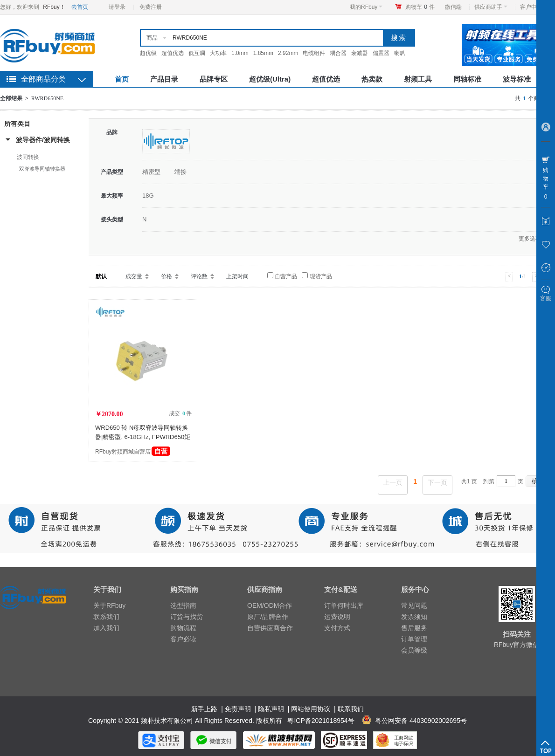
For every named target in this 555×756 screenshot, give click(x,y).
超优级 (148, 53)
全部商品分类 (43, 79)
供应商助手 (491, 7)
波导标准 (517, 79)
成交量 (134, 276)
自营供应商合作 (270, 628)
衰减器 (360, 53)
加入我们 (106, 628)
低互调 (197, 53)
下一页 (437, 482)
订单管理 (414, 639)
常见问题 (414, 605)
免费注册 (151, 7)
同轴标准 (467, 79)
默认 (101, 276)
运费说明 (337, 617)
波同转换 (28, 157)
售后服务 (414, 628)
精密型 (151, 172)
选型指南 (183, 605)
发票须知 (414, 617)
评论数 (199, 276)
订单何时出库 (344, 605)
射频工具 (418, 79)
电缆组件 (314, 53)
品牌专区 (214, 79)
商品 (152, 38)
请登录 (117, 7)
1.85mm (263, 53)
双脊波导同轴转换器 (42, 169)
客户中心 (534, 7)
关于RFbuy (109, 605)
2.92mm (288, 53)
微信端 (453, 7)
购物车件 (420, 7)
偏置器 (381, 53)
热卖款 (372, 79)
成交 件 (180, 413)
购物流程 (183, 628)
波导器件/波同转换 (43, 140)
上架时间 (237, 276)
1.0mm (240, 53)
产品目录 (164, 79)
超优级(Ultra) (270, 79)
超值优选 (173, 53)
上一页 (393, 482)
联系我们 (106, 617)
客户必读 (183, 639)
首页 (122, 79)
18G (148, 196)
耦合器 (338, 53)
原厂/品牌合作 (268, 617)
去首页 (80, 7)
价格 (166, 276)
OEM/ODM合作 (270, 605)
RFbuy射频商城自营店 (133, 452)
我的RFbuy (366, 7)
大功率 (218, 53)
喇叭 (400, 53)
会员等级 (414, 650)
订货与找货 (187, 617)
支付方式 (337, 628)
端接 (180, 172)
